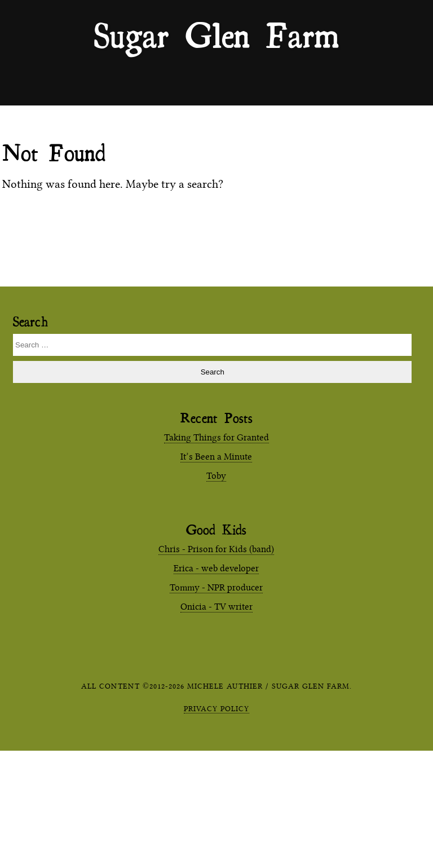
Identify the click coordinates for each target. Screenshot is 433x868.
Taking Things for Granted (216, 437)
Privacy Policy (216, 708)
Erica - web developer (216, 568)
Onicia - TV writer (216, 607)
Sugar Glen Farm (216, 34)
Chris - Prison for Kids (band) (216, 549)
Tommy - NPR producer (216, 587)
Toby (216, 476)
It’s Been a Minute (216, 457)
